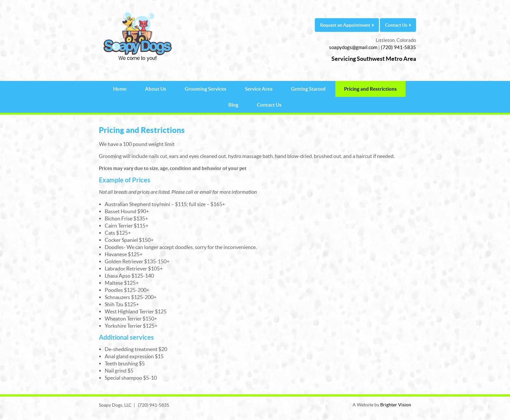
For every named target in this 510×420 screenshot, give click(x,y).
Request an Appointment (345, 25)
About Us (156, 89)
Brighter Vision (396, 405)
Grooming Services (206, 89)
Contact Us (396, 25)
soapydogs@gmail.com (353, 47)
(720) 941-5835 (398, 47)
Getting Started (308, 89)
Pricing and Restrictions (370, 89)
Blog (233, 105)
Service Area (259, 89)
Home (120, 89)
